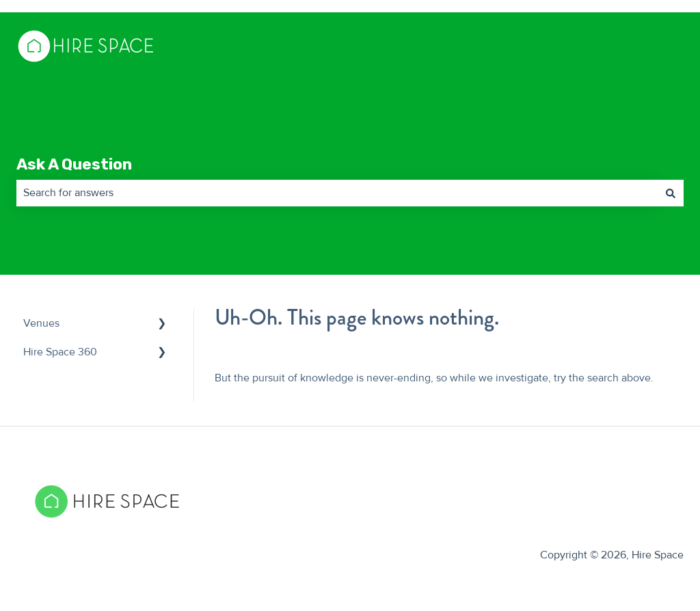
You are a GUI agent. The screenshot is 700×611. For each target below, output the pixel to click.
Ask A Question (74, 164)
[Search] (671, 193)
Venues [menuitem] (41, 323)
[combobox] (337, 193)
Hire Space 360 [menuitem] (60, 352)
